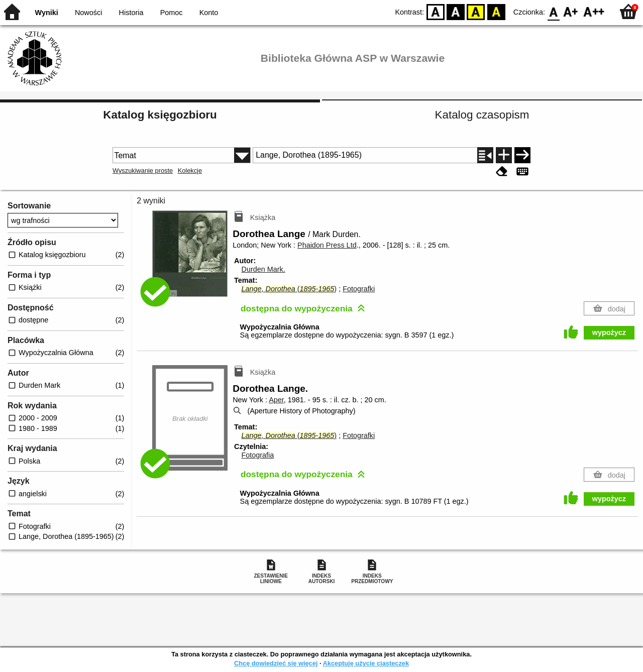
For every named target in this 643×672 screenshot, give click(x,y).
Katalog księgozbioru (160, 115)
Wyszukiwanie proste (143, 171)
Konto (209, 13)
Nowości (88, 13)
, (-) (289, 289)
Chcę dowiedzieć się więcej (276, 663)
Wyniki (47, 13)
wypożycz (609, 332)
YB (476, 11)
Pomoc (172, 13)
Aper (276, 400)
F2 (594, 11)
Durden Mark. (263, 269)
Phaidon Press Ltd (327, 245)
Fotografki (359, 289)
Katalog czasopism (482, 115)
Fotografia (257, 455)
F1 (571, 11)
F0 (553, 11)
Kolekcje (190, 171)
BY (496, 11)
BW (456, 11)
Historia (131, 13)
